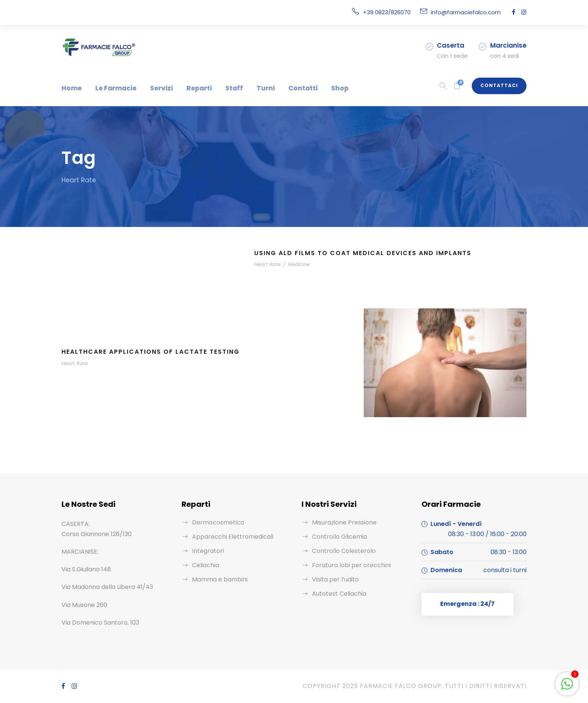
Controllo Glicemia (337, 537)
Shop (315, 88)
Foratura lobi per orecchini (347, 565)
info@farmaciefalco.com (470, 12)
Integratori (205, 551)
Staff (220, 88)
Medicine (294, 264)
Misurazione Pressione (342, 522)
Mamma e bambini (217, 579)
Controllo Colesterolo (340, 551)
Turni (248, 88)
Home (70, 88)
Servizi (154, 88)
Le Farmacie (111, 88)
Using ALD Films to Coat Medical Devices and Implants (366, 253)
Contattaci (502, 86)
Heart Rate (266, 264)
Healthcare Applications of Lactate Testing (154, 352)
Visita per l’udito (333, 579)
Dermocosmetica (214, 522)
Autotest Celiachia (336, 594)
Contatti (282, 88)
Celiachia (204, 565)
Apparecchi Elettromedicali (227, 537)
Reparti (188, 88)
